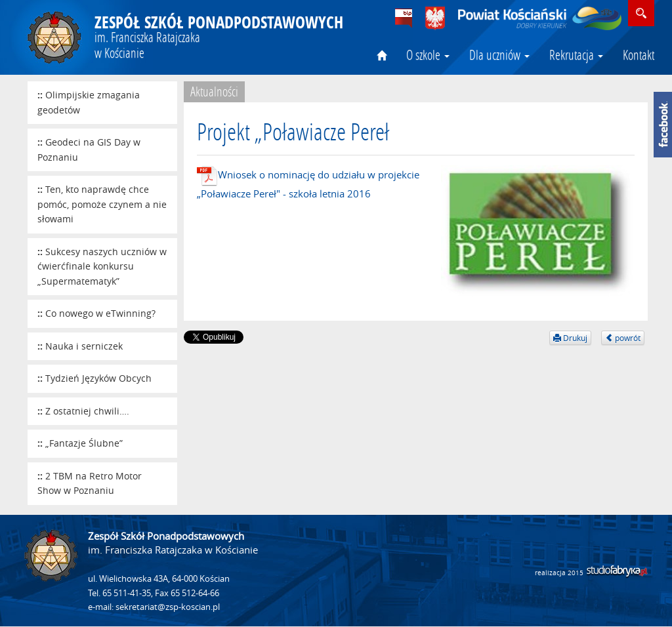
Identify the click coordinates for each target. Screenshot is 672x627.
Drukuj (570, 338)
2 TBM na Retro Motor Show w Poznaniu (90, 483)
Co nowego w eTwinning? (100, 313)
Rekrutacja (576, 54)
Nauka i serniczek (84, 346)
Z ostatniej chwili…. (87, 411)
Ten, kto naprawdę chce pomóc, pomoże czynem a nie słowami (102, 204)
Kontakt (639, 54)
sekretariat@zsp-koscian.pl (168, 607)
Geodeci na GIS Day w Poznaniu (89, 150)
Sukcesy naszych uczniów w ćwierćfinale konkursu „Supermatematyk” (102, 266)
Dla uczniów (499, 54)
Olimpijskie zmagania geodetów (89, 102)
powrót (623, 338)
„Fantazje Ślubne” (84, 443)
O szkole (428, 54)
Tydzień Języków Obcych (98, 378)
